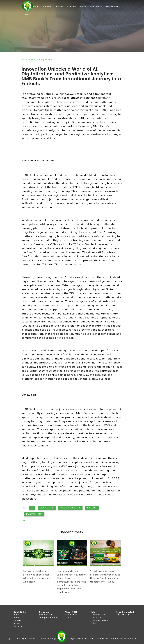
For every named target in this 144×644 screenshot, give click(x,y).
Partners (18, 626)
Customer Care (98, 615)
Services (59, 6)
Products (72, 6)
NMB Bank (92, 508)
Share (26, 521)
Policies (94, 623)
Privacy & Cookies (26, 639)
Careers (47, 6)
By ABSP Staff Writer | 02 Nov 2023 (40, 59)
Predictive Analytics (70, 508)
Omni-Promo (112, 6)
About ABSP (71, 615)
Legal (10, 639)
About (36, 6)
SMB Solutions (46, 615)
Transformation (34, 514)
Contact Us (96, 617)
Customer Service (99, 620)
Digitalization (47, 508)
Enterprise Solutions (49, 617)
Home (16, 615)
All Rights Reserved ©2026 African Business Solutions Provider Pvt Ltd (102, 639)
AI (32, 508)
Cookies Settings (48, 639)
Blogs (83, 6)
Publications (96, 6)
